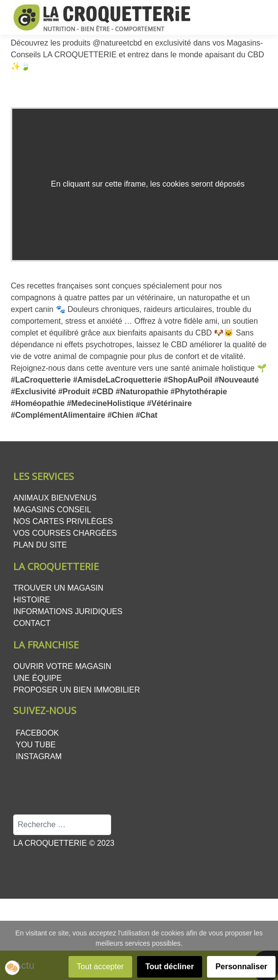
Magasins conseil (52, 510)
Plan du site (40, 545)
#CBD (103, 392)
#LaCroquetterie (41, 380)
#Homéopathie (38, 403)
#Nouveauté (237, 380)
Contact (32, 623)
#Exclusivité (34, 392)
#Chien (120, 415)
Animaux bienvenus (55, 498)
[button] (12, 968)
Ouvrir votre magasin (62, 666)
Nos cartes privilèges (63, 521)
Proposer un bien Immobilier (77, 690)
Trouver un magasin (58, 588)
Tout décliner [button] (170, 967)
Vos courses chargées (65, 533)
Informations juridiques (68, 611)
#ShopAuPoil (188, 380)
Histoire (32, 600)
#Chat (146, 415)
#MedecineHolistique (106, 403)
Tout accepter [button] (100, 967)
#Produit (74, 392)
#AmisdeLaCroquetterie (117, 380)
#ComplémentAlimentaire (58, 415)
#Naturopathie (142, 392)
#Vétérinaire (169, 403)
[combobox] (62, 825)
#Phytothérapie (199, 392)
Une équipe (37, 678)
